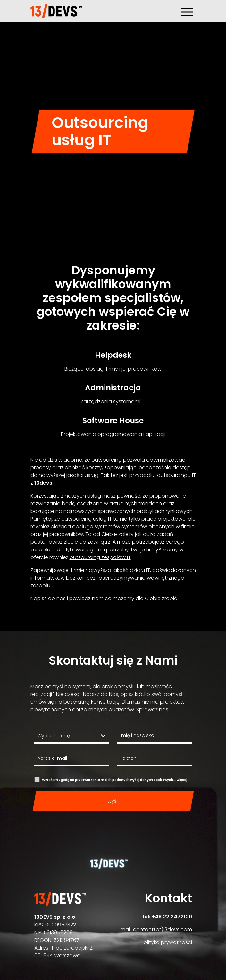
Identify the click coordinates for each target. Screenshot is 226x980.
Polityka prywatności (166, 942)
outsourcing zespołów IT (100, 557)
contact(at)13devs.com (163, 930)
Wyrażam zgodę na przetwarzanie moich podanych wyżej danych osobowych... (115, 780)
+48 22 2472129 (172, 917)
